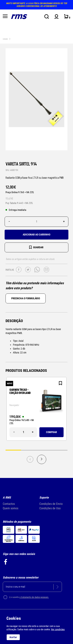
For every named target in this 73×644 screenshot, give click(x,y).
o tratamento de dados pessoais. (34, 597)
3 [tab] (44, 450)
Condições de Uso (50, 508)
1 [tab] (13, 450)
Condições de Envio (51, 504)
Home (5, 39)
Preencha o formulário (26, 298)
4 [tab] (60, 450)
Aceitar (13, 637)
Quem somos (11, 508)
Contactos (9, 504)
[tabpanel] (36, 409)
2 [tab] (29, 450)
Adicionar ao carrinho (36, 235)
